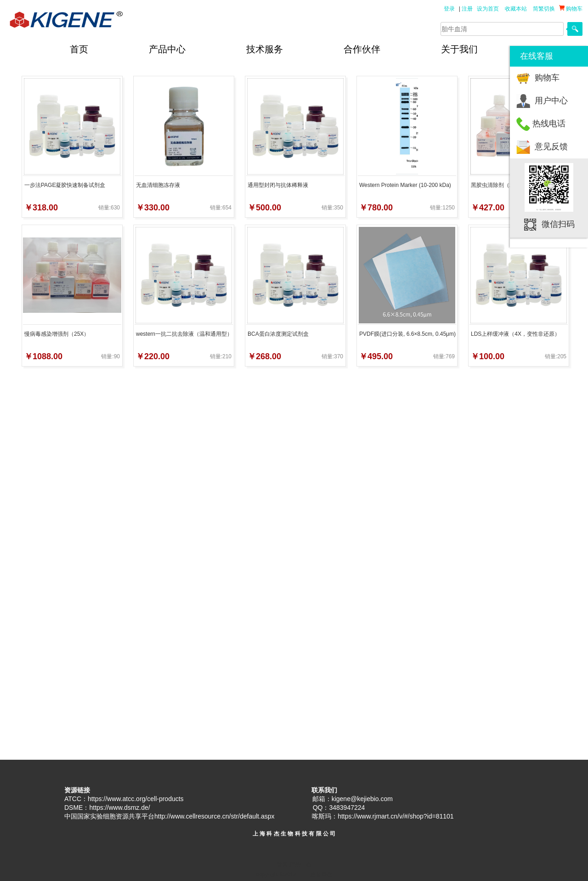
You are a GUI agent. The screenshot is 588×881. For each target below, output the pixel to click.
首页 (79, 49)
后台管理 (321, 875)
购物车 (547, 78)
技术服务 (265, 49)
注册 (467, 9)
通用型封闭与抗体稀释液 (278, 185)
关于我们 (459, 49)
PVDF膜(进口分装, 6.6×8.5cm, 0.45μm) (407, 334)
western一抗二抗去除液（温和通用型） (184, 334)
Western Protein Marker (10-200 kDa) (405, 185)
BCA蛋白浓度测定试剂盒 (278, 334)
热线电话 (549, 124)
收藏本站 (516, 9)
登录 (449, 9)
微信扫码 (558, 224)
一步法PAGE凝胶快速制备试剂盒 (65, 185)
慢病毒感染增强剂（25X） (57, 334)
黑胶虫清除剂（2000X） (501, 185)
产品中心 (167, 49)
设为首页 (488, 9)
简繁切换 (544, 9)
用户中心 (551, 101)
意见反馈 (551, 147)
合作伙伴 (362, 49)
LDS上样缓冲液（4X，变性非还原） (515, 334)
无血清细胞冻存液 (158, 185)
